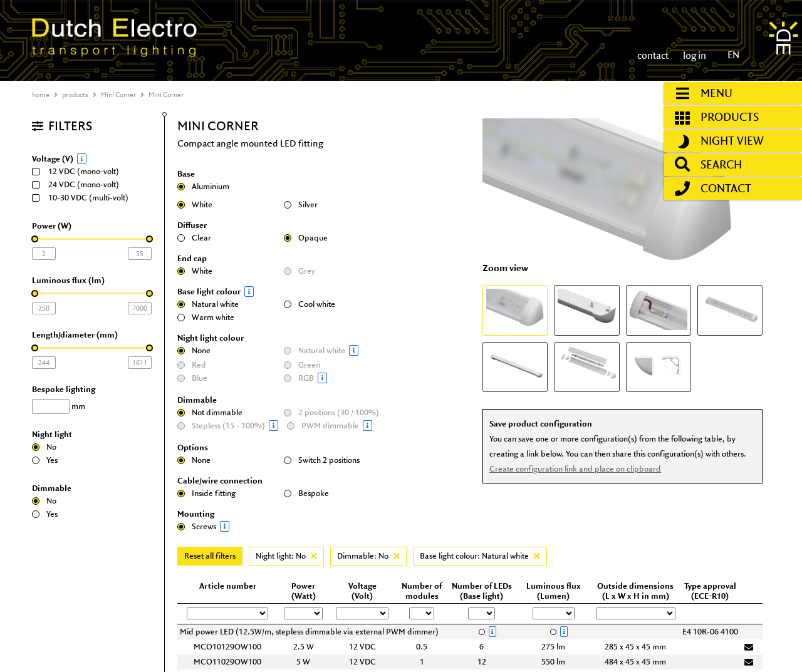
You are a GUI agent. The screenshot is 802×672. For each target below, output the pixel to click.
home (41, 95)
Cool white (310, 304)
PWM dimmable (337, 426)
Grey (299, 271)
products (75, 95)
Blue (192, 378)
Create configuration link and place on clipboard (573, 466)
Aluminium (203, 186)
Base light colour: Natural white (480, 556)
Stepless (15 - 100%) (229, 426)
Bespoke (306, 493)
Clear (194, 238)
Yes (45, 460)
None (194, 350)
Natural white (208, 304)
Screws (227, 526)
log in (694, 55)
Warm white (206, 317)
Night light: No (286, 556)
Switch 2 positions (322, 460)
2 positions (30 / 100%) (331, 412)
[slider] (35, 239)
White (195, 204)
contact (653, 55)
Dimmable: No (368, 556)
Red (192, 365)
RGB (334, 378)
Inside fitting (206, 493)
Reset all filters (210, 556)
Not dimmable (210, 412)
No (44, 447)
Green (302, 365)
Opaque (306, 238)
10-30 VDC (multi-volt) (84, 198)
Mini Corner (118, 95)
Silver (301, 204)
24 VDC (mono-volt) (80, 184)
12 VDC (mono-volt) (80, 171)
